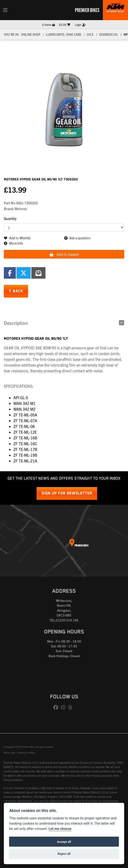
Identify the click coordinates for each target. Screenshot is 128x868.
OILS (90, 34)
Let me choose (60, 829)
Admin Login (10, 753)
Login (80, 25)
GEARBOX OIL (109, 34)
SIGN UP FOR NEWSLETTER (67, 493)
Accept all (64, 842)
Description (16, 323)
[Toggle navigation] (5, 10)
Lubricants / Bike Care (64, 34)
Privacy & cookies (26, 753)
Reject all (64, 854)
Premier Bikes (87, 10)
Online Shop (31, 34)
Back (16, 291)
